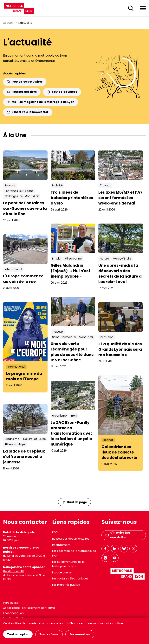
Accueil (8, 23)
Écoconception (13, 613)
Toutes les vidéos (62, 92)
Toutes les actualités (25, 82)
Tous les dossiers (22, 92)
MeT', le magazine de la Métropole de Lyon (41, 102)
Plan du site (11, 603)
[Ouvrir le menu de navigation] (143, 8)
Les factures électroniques (70, 578)
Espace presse (62, 572)
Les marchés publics (66, 585)
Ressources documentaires (71, 539)
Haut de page (75, 502)
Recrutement (61, 545)
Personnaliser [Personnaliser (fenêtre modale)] (80, 634)
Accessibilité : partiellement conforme (29, 608)
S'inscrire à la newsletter (28, 112)
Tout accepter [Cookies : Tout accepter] (18, 634)
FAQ (55, 532)
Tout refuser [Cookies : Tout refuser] (49, 634)
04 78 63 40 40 (14, 571)
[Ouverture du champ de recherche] (131, 8)
